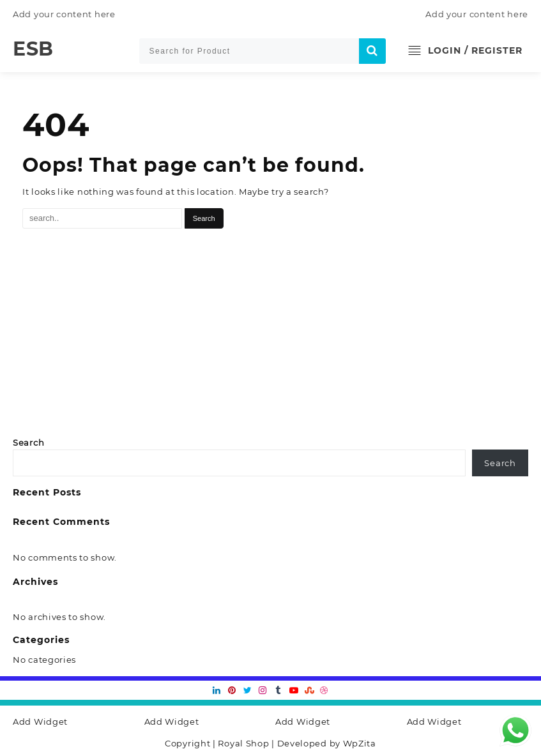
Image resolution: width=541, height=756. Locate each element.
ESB (33, 49)
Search (28, 442)
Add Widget (40, 722)
